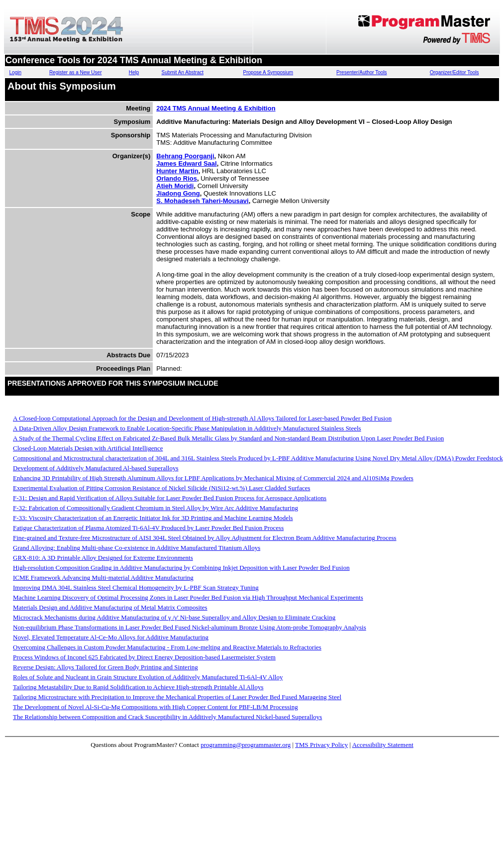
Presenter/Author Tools (362, 72)
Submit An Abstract (182, 72)
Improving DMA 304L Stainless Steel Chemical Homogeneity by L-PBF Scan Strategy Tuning (136, 587)
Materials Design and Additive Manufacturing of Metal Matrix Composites (110, 607)
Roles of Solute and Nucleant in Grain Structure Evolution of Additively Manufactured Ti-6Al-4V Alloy (148, 677)
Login (15, 72)
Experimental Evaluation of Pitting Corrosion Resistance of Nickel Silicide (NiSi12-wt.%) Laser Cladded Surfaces (162, 488)
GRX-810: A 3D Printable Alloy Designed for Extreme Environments (103, 558)
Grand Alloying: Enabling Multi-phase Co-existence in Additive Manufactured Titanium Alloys (137, 548)
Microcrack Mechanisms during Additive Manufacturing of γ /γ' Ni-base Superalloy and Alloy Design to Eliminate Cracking (174, 617)
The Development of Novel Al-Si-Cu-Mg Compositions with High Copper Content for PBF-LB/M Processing (155, 707)
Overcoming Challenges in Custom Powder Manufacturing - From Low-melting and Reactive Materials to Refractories (167, 647)
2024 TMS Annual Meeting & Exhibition (216, 108)
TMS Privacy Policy (321, 745)
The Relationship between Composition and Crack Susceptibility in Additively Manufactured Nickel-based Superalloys (167, 717)
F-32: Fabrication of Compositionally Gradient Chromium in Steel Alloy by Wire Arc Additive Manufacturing (155, 508)
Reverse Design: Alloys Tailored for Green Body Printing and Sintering (105, 667)
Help (134, 72)
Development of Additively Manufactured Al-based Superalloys (96, 468)
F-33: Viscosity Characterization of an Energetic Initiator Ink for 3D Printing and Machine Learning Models (153, 518)
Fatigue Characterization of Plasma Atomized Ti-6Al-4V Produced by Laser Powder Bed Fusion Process (148, 528)
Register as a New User (76, 72)
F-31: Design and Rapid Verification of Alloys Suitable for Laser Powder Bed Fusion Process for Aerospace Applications (170, 498)
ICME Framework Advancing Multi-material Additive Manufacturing (103, 578)
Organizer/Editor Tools (454, 72)
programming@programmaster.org (246, 745)
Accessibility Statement (383, 745)
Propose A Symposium (268, 72)
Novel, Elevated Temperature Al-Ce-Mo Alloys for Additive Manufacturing (111, 637)
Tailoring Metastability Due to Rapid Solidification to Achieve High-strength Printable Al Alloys (138, 687)
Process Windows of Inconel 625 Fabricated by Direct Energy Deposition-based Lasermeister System (144, 657)
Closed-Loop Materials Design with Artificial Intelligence (88, 448)
